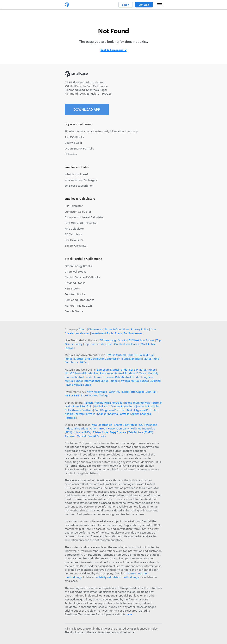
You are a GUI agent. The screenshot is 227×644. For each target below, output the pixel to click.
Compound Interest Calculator (84, 217)
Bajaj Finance (118, 432)
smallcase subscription (79, 186)
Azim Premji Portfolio (79, 406)
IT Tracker (71, 154)
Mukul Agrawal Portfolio (142, 410)
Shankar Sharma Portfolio (113, 414)
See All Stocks (97, 436)
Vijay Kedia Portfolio (146, 406)
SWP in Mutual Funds (120, 355)
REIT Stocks (72, 288)
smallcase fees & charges (81, 180)
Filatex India (101, 432)
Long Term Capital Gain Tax (139, 392)
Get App (144, 5)
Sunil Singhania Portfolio (110, 410)
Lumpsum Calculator (78, 212)
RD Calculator (73, 234)
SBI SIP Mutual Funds (142, 370)
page (129, 614)
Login (126, 5)
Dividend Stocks (75, 283)
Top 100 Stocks (74, 137)
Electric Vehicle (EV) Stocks (82, 277)
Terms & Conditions (117, 329)
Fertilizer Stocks (75, 294)
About (82, 329)
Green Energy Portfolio (79, 148)
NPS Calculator (74, 229)
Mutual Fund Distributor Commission (97, 359)
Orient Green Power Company (109, 428)
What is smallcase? (76, 174)
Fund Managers (132, 359)
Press (118, 333)
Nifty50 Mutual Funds (78, 373)
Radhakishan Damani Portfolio (113, 406)
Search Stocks (74, 311)
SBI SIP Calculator (76, 246)
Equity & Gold (73, 143)
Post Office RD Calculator (81, 223)
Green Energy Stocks (78, 266)
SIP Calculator (74, 206)
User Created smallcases (123, 344)
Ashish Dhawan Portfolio (80, 414)
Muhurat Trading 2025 (79, 306)
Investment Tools (102, 333)
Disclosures (96, 329)
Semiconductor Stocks (79, 300)
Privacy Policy (140, 329)
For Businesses (133, 333)
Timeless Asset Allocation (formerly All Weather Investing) (101, 131)
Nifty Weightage (97, 392)
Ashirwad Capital (75, 436)
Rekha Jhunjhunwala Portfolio (143, 403)
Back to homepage (112, 50)
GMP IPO (115, 392)
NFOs (84, 362)
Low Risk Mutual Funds (133, 381)
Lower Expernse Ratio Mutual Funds (117, 377)
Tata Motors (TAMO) (141, 432)
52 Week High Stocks (113, 340)
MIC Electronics (102, 425)
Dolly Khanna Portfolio (79, 410)
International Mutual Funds (100, 381)
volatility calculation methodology (117, 577)
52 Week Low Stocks (142, 340)
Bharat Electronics (126, 425)
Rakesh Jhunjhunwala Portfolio (103, 403)
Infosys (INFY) (82, 432)
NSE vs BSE (72, 395)
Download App (87, 109)
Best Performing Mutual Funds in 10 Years (120, 373)
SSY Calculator (74, 240)
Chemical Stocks (75, 272)
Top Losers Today (95, 344)
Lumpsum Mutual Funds (112, 370)
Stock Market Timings (94, 395)
